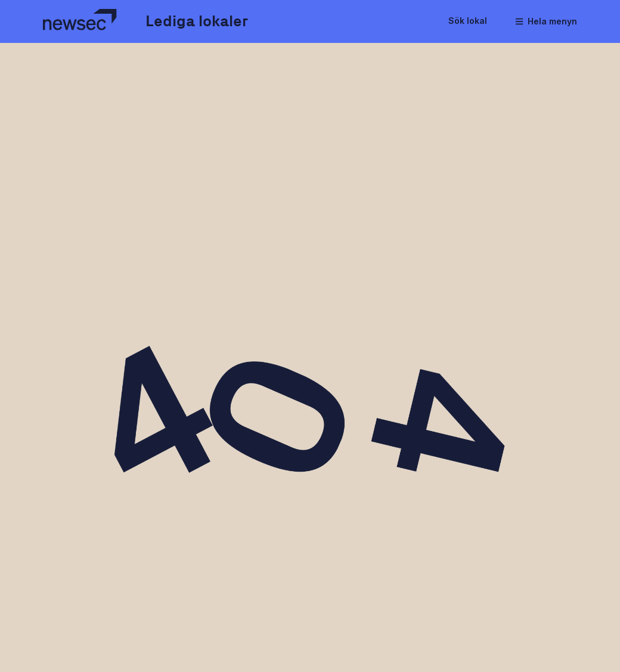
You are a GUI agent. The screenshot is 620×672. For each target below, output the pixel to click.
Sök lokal (468, 21)
